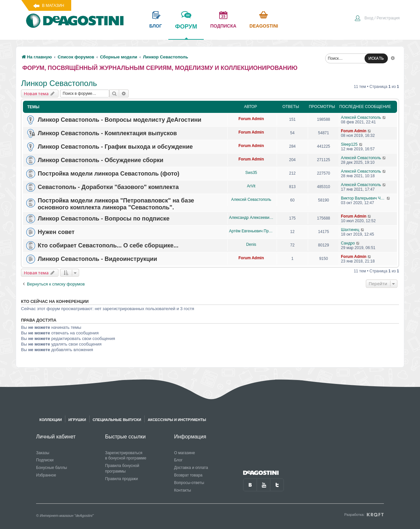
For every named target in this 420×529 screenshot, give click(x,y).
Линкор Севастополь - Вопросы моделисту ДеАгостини (120, 120)
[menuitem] (377, 19)
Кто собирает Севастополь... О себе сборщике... (108, 245)
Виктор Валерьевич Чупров (364, 198)
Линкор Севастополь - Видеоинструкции (97, 259)
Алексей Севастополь (361, 117)
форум (186, 31)
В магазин (53, 6)
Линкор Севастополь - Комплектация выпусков (107, 133)
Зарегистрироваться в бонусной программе (126, 456)
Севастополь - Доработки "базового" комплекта (108, 187)
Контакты (182, 490)
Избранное (46, 475)
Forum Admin (251, 119)
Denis (251, 244)
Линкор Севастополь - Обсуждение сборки (101, 160)
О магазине (184, 453)
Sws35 (251, 173)
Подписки (45, 460)
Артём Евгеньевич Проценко (251, 231)
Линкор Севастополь (59, 83)
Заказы (43, 453)
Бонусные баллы (52, 468)
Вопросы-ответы (189, 483)
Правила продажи (121, 479)
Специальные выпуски (117, 420)
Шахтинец (350, 230)
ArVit (251, 186)
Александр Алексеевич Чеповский (251, 218)
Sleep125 (349, 144)
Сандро (348, 243)
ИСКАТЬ (376, 58)
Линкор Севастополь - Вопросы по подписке (104, 219)
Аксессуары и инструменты (177, 420)
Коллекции (51, 420)
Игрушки (77, 420)
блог (156, 26)
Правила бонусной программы (122, 468)
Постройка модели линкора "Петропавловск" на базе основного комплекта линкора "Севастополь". (116, 204)
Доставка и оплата (191, 468)
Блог (178, 460)
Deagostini (264, 26)
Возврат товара (188, 475)
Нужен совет (56, 232)
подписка (223, 26)
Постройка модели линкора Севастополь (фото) (109, 174)
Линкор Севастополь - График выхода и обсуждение (115, 147)
